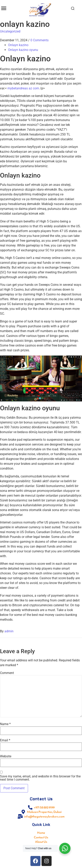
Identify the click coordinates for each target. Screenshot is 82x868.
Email (5, 740)
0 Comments (39, 40)
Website (6, 756)
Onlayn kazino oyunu (23, 50)
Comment (7, 673)
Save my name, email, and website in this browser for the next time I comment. (40, 778)
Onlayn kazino (18, 45)
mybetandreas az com (23, 88)
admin (9, 631)
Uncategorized (10, 31)
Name (5, 724)
